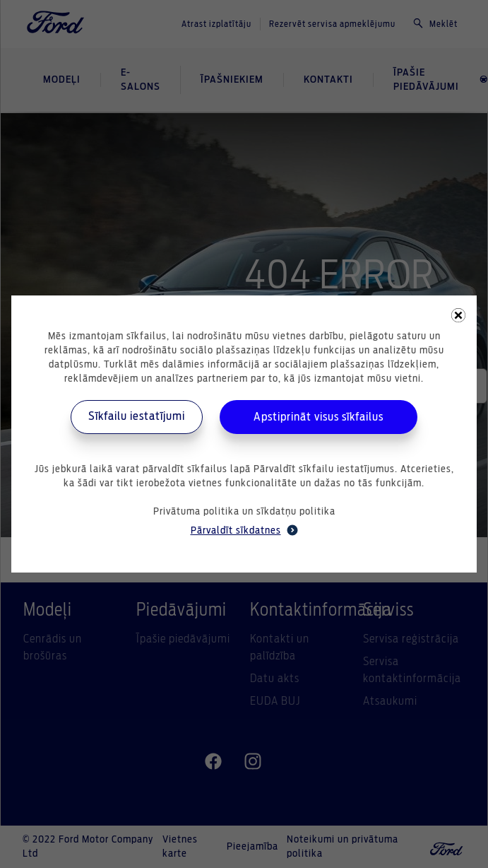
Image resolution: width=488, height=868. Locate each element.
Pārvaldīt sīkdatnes (244, 530)
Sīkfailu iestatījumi (137, 416)
